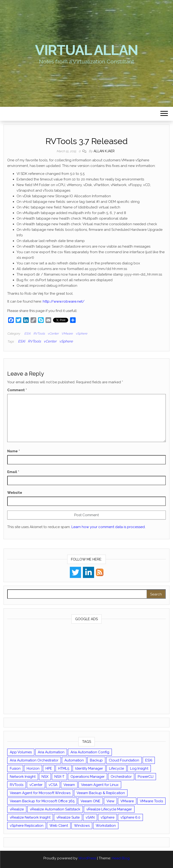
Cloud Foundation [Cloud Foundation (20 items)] (124, 760)
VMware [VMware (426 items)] (127, 801)
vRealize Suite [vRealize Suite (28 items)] (68, 817)
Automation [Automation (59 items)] (74, 760)
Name (14, 451)
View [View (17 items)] (110, 801)
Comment (17, 390)
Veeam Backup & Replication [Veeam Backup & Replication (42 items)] (101, 793)
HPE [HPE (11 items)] (49, 768)
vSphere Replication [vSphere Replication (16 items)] (27, 826)
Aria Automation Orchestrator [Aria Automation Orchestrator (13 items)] (34, 760)
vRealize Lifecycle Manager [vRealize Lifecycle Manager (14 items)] (109, 809)
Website (15, 493)
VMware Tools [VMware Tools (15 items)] (151, 801)
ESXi (27, 334)
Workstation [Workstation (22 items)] (106, 826)
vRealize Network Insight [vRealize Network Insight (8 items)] (30, 817)
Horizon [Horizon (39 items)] (33, 768)
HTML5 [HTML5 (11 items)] (64, 768)
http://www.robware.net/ (64, 301)
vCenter (53, 334)
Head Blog (121, 858)
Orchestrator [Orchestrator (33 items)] (121, 777)
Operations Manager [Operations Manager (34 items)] (88, 777)
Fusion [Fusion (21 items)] (15, 768)
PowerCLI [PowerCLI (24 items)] (146, 777)
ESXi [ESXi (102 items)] (149, 760)
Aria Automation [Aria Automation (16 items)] (51, 752)
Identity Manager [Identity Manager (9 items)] (89, 768)
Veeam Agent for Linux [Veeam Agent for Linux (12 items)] (100, 785)
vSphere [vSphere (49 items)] (108, 817)
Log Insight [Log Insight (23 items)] (139, 768)
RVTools (39, 334)
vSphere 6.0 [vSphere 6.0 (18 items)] (130, 817)
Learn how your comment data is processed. (108, 527)
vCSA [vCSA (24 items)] (53, 785)
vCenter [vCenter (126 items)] (36, 785)
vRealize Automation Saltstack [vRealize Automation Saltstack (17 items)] (55, 809)
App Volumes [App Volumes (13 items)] (21, 752)
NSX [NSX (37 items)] (45, 777)
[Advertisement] (86, 670)
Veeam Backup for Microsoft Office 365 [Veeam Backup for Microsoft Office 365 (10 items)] (42, 801)
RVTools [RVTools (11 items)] (17, 785)
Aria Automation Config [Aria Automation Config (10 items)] (90, 752)
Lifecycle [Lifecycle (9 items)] (117, 768)
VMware (67, 334)
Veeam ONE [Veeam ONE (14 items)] (90, 801)
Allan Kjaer (104, 151)
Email (13, 472)
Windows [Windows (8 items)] (82, 826)
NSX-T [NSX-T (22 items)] (59, 777)
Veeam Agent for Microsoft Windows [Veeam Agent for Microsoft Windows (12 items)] (40, 793)
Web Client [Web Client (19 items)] (59, 826)
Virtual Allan (86, 50)
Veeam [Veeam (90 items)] (69, 785)
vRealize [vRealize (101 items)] (17, 809)
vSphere (81, 334)
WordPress (87, 858)
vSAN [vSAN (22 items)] (90, 817)
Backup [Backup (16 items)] (96, 760)
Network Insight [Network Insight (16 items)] (23, 777)
